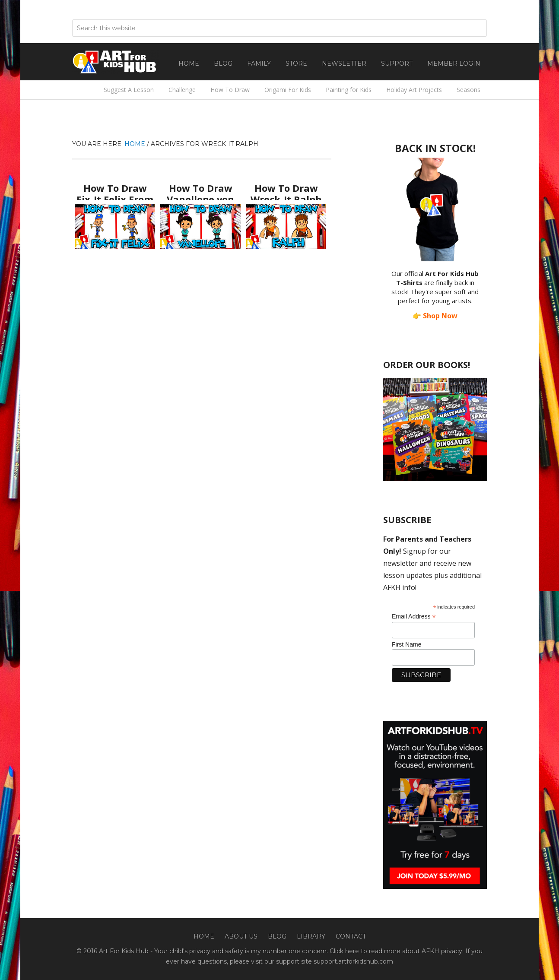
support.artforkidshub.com (353, 961)
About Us (241, 936)
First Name (407, 644)
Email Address (414, 617)
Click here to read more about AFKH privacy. (397, 951)
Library (311, 936)
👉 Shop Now (435, 316)
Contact (351, 936)
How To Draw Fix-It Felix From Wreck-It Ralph (115, 195)
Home (204, 936)
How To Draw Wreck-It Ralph (286, 191)
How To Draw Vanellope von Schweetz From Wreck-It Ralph (201, 199)
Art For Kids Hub (115, 62)
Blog (277, 936)
